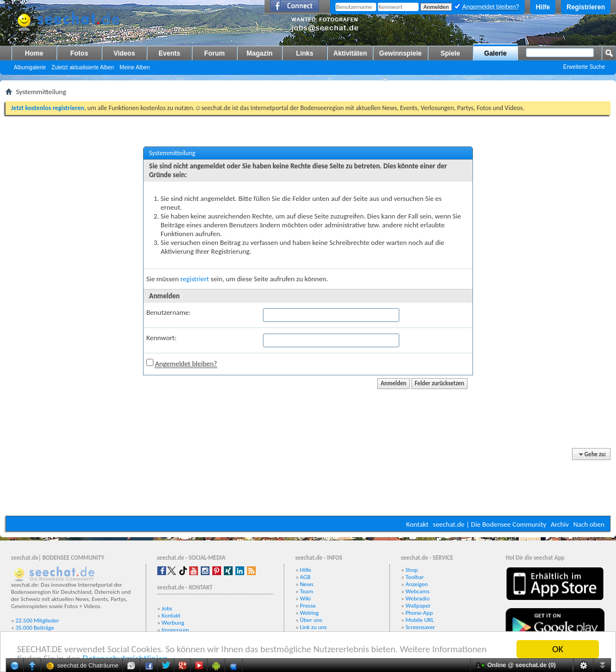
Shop (411, 570)
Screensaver (420, 627)
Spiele (450, 53)
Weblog (309, 613)
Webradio (417, 599)
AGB (305, 577)
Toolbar (414, 577)
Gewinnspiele (400, 53)
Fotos (79, 53)
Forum (214, 53)
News (307, 584)
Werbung (173, 623)
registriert (195, 279)
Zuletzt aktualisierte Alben (82, 67)
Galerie (495, 53)
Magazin (259, 53)
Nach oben (589, 524)
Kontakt (417, 524)
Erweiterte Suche (584, 67)
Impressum (175, 630)
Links (304, 53)
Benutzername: (169, 312)
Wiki (305, 599)
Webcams (417, 591)
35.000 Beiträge (35, 628)
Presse (308, 606)
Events (169, 53)
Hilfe (543, 7)
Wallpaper (418, 606)
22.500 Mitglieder (37, 621)
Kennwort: (161, 338)
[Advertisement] (308, 483)
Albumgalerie (30, 67)
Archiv (560, 524)
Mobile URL (420, 620)
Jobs (167, 608)
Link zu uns (313, 627)
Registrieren (586, 7)
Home (34, 53)
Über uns (311, 620)
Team (306, 591)
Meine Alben (134, 67)
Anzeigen (417, 584)
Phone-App (419, 613)
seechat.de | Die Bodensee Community (490, 524)
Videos (124, 53)
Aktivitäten (350, 53)
